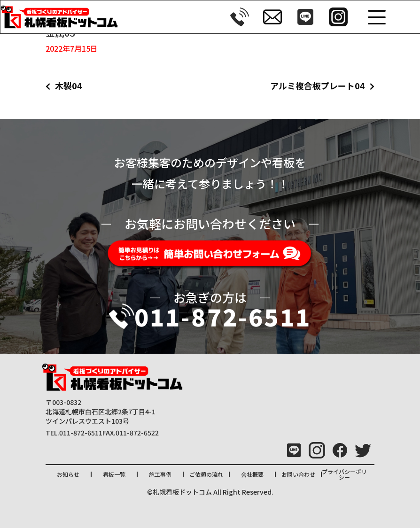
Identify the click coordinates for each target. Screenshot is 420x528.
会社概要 (252, 474)
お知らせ (68, 474)
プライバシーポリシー (344, 474)
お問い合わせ (298, 474)
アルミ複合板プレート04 (318, 85)
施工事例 (160, 474)
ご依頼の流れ (206, 474)
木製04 (69, 85)
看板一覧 (114, 474)
